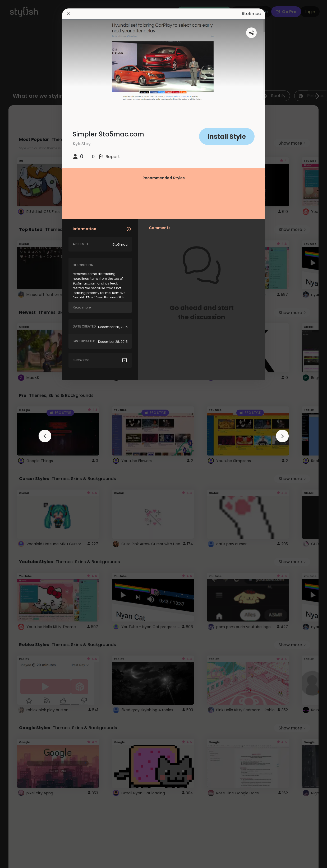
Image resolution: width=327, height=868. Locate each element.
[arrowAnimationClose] (45, 436)
